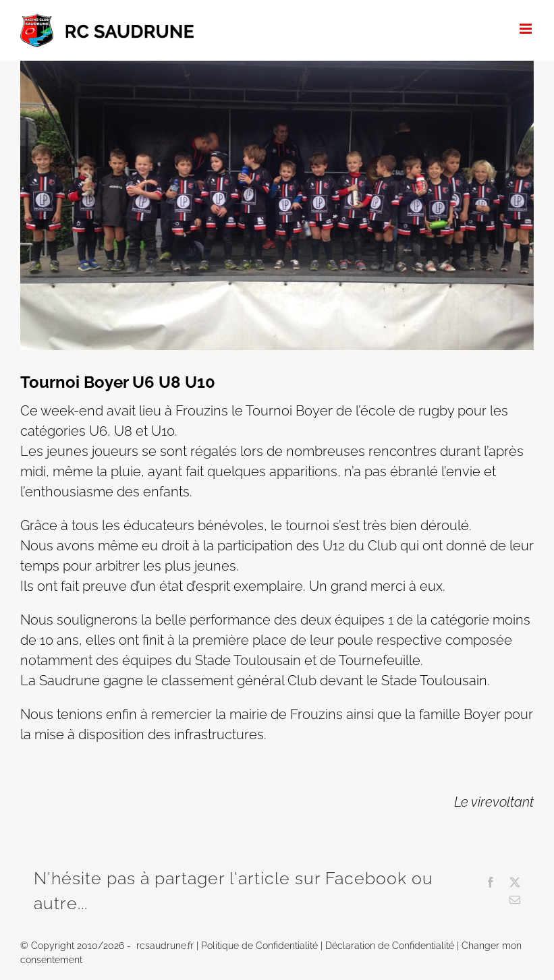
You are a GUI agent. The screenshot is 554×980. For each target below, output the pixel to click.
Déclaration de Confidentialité (390, 946)
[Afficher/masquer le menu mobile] (527, 29)
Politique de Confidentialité (259, 946)
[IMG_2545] (277, 205)
